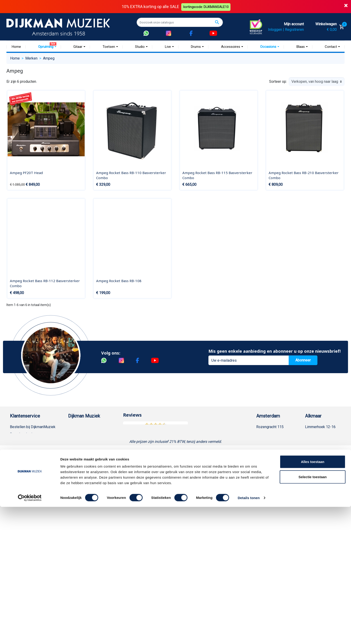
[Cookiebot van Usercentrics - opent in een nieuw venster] (30, 635)
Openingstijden (273, 449)
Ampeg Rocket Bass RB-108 (119, 281)
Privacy (16, 486)
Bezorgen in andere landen (31, 530)
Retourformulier (22, 508)
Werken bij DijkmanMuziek (89, 442)
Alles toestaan (313, 599)
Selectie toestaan (313, 614)
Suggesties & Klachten (28, 493)
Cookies (17, 515)
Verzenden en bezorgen (29, 449)
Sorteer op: (278, 82)
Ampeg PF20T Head (26, 173)
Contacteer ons (22, 537)
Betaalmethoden (23, 434)
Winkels (75, 456)
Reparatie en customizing (30, 471)
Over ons (75, 427)
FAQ (13, 464)
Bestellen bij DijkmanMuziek (33, 427)
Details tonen (249, 635)
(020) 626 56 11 (274, 442)
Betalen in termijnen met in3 (32, 522)
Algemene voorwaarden (29, 456)
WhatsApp (18, 500)
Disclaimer (19, 478)
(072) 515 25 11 (322, 442)
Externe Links (21, 545)
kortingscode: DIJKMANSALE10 (207, 6)
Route (266, 456)
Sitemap (75, 449)
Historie (75, 434)
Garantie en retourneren (29, 442)
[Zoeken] (180, 22)
